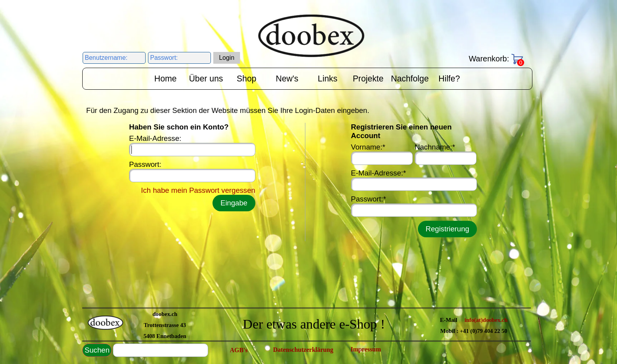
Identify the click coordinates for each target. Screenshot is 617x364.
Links (328, 79)
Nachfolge (410, 79)
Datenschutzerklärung (303, 350)
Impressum (366, 349)
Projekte (368, 79)
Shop (247, 79)
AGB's (239, 350)
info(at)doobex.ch (486, 320)
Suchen (97, 350)
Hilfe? (449, 79)
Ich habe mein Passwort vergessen (198, 190)
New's (287, 79)
